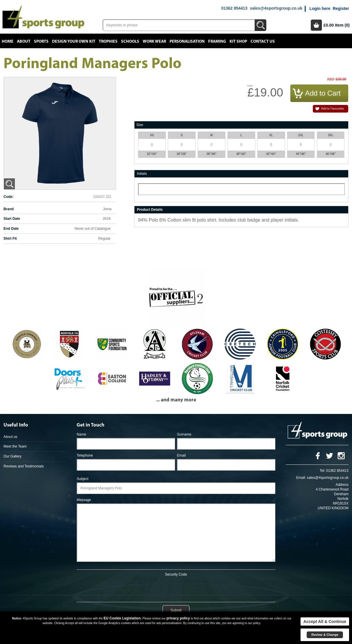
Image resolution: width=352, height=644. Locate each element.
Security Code (176, 574)
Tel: (322, 471)
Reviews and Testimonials (24, 466)
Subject (82, 479)
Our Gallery (12, 456)
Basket (316, 25)
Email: (301, 478)
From (250, 86)
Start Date (12, 219)
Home (8, 42)
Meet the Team (15, 446)
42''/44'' (271, 154)
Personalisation (187, 42)
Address (342, 485)
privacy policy (178, 618)
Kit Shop (238, 42)
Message (84, 500)
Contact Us (263, 42)
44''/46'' (301, 154)
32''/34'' (152, 154)
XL (271, 135)
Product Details (150, 210)
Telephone (85, 455)
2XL (301, 135)
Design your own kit (74, 42)
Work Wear (154, 42)
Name (81, 434)
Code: (8, 197)
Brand (9, 209)
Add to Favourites (332, 109)
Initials (142, 174)
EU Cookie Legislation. (122, 618)
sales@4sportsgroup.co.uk (276, 8)
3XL (331, 135)
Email (181, 455)
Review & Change (325, 635)
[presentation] (176, 588)
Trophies (108, 42)
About (24, 42)
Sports (41, 42)
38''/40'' (212, 154)
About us (10, 437)
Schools (130, 42)
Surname (184, 434)
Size (140, 125)
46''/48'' (331, 154)
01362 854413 (234, 8)
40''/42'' (241, 154)
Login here (320, 8)
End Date (11, 229)
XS (152, 135)
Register (341, 8)
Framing (217, 42)
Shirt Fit (10, 239)
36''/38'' (182, 154)
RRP (331, 80)
